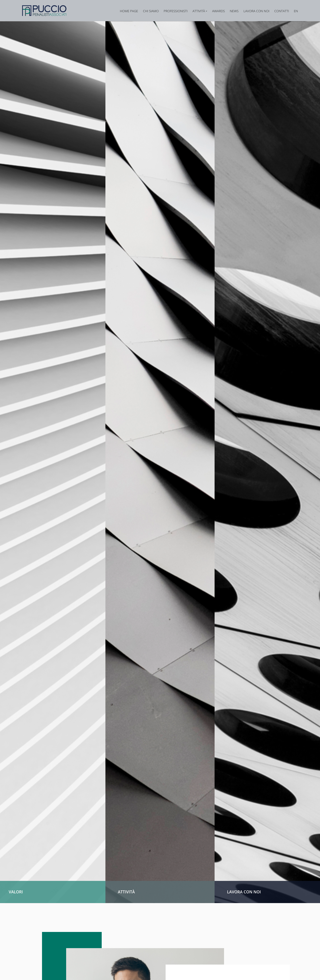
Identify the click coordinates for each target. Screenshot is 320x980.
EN (296, 11)
